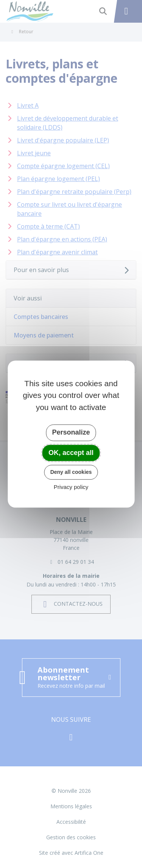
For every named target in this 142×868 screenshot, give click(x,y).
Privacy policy (71, 487)
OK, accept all (71, 453)
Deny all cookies (71, 472)
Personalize (71, 432)
